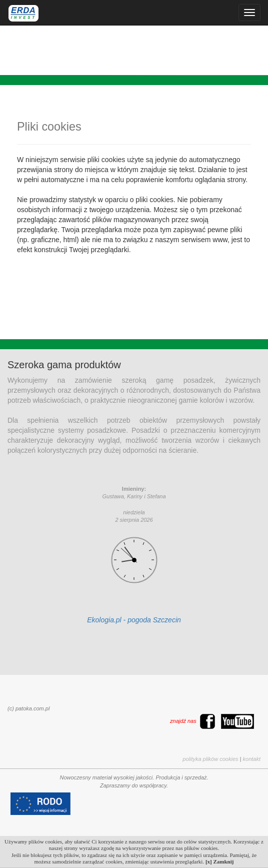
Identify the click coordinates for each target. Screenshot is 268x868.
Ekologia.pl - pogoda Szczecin (134, 620)
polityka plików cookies (210, 759)
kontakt (252, 759)
